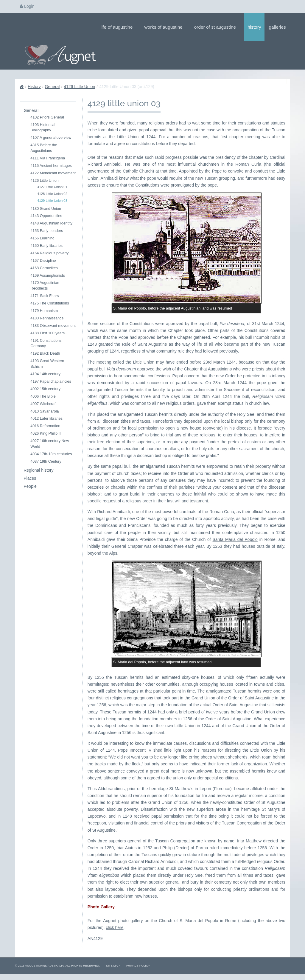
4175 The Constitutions (50, 303)
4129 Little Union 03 (52, 201)
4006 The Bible (43, 396)
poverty (131, 809)
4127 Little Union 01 (52, 187)
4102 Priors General (47, 117)
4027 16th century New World (50, 444)
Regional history (38, 470)
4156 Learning (42, 238)
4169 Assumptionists (48, 276)
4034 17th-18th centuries (51, 454)
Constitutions (147, 185)
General (52, 87)
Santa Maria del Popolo (235, 539)
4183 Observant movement (53, 326)
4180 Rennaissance (47, 318)
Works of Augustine (165, 27)
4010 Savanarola (45, 411)
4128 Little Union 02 (52, 194)
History (254, 27)
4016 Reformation (45, 426)
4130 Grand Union (46, 209)
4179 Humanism (44, 311)
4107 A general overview (51, 138)
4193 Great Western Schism (47, 364)
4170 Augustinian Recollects (45, 286)
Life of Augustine (119, 27)
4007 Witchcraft (43, 404)
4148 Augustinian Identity (51, 223)
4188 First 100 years (48, 333)
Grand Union (203, 698)
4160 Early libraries (46, 246)
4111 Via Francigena (48, 158)
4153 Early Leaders (47, 231)
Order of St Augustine (217, 27)
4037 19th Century (46, 461)
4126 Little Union (79, 87)
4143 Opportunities (46, 216)
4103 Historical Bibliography (43, 128)
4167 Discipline (43, 261)
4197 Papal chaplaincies (51, 381)
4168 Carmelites (44, 268)
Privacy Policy (138, 966)
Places (30, 478)
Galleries (279, 27)
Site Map (113, 966)
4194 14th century (45, 374)
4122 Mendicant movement (53, 173)
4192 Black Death (45, 353)
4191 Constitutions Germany (46, 343)
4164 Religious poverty (49, 253)
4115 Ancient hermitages (51, 166)
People (30, 486)
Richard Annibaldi (105, 164)
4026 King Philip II (46, 433)
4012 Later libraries (46, 419)
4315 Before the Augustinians (44, 148)
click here (115, 927)
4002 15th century (45, 389)
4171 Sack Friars (45, 296)
